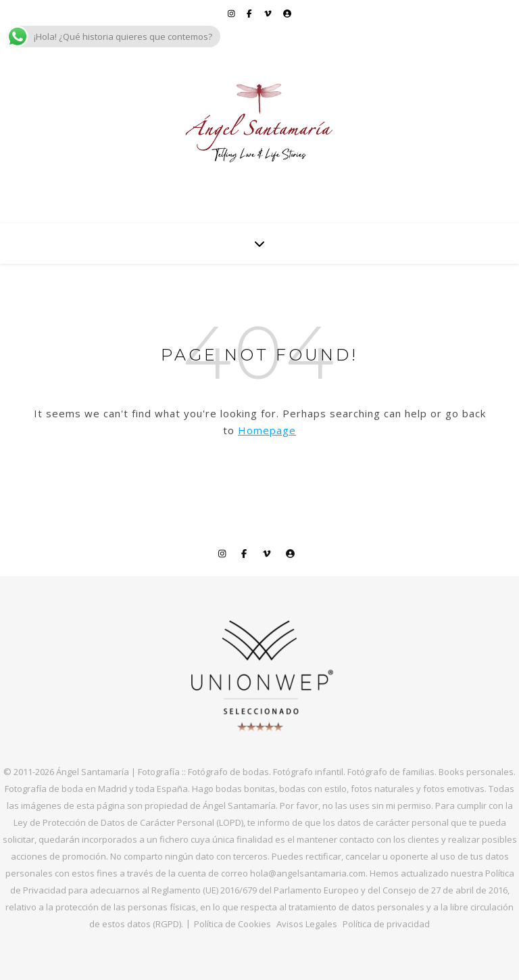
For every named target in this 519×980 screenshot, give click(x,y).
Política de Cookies (232, 924)
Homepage (267, 430)
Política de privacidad (386, 924)
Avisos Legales (307, 924)
